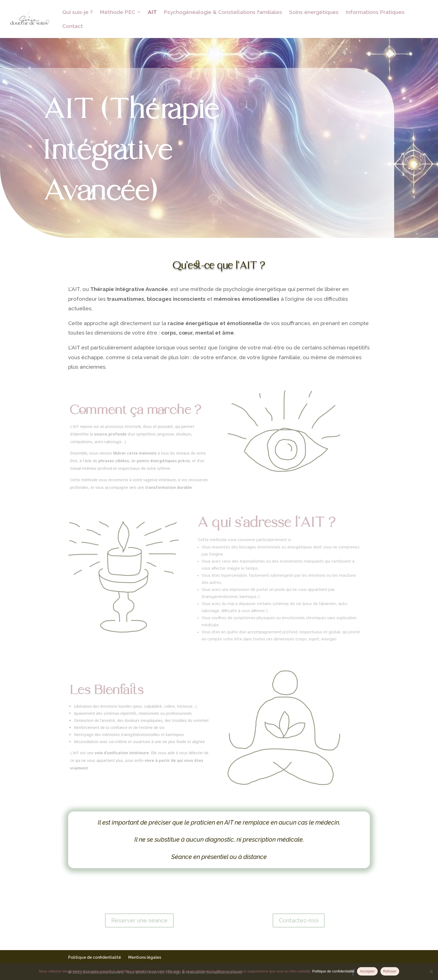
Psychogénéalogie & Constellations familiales (223, 13)
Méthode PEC (117, 13)
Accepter (367, 971)
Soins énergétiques (314, 13)
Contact (73, 27)
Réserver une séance (139, 920)
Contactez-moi (299, 920)
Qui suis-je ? (78, 13)
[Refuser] (431, 971)
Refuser (390, 971)
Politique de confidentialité (95, 957)
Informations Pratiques (375, 13)
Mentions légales (145, 957)
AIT (152, 13)
